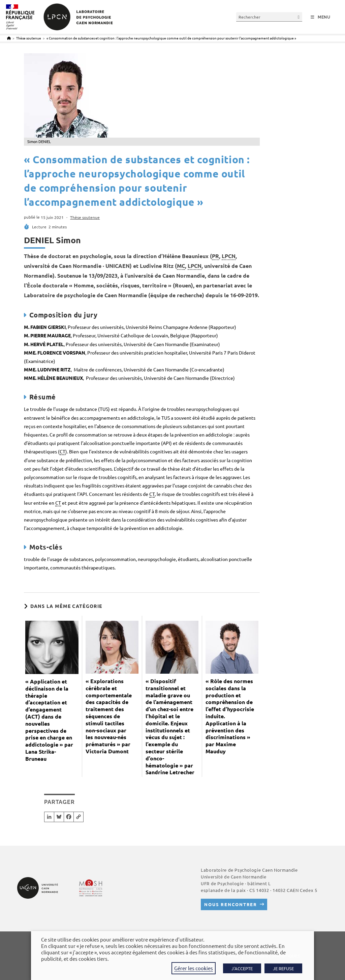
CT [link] (62, 451)
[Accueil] (9, 38)
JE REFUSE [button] (283, 968)
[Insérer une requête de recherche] (269, 17)
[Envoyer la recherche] (299, 17)
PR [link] (215, 256)
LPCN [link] (229, 256)
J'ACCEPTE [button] (242, 968)
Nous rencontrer (231, 904)
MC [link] (181, 266)
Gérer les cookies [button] (194, 968)
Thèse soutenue (85, 217)
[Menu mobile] (321, 17)
